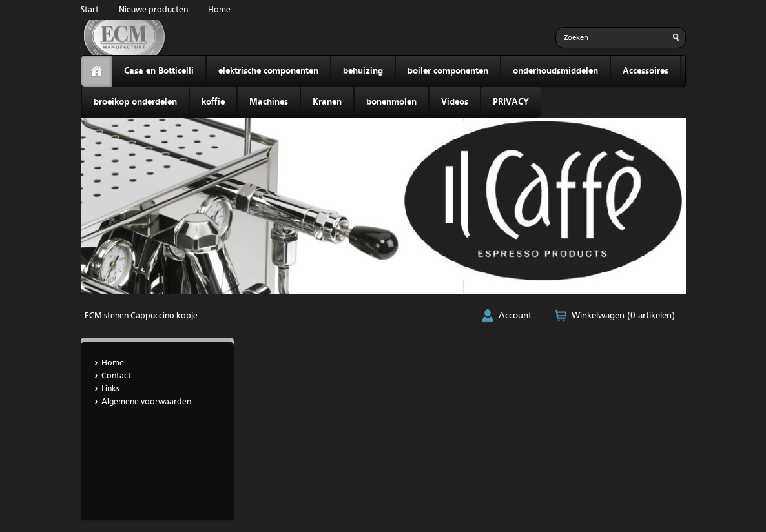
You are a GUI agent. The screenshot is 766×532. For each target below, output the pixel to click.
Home (219, 10)
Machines (269, 102)
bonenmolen (391, 102)
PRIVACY (511, 102)
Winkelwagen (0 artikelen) (623, 316)
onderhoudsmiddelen (555, 71)
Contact (116, 376)
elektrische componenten (268, 71)
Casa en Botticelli (159, 71)
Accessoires (646, 71)
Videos (455, 102)
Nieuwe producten (153, 10)
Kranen (327, 102)
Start (90, 10)
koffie (213, 102)
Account (515, 316)
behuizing (363, 71)
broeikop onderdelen (135, 102)
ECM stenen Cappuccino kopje (141, 316)
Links (110, 389)
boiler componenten (448, 71)
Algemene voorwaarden (146, 402)
